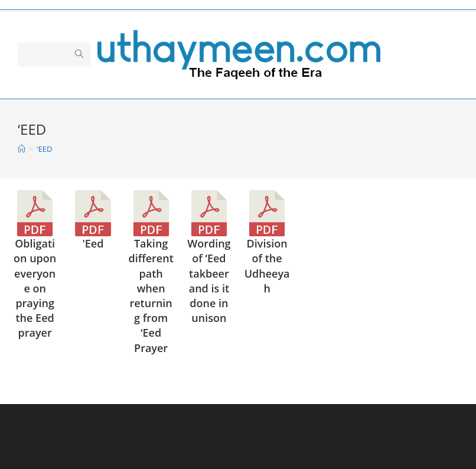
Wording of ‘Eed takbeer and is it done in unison (209, 281)
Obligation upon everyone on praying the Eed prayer (35, 288)
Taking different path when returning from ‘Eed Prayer (151, 295)
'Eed (93, 243)
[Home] (22, 149)
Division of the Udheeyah (267, 266)
